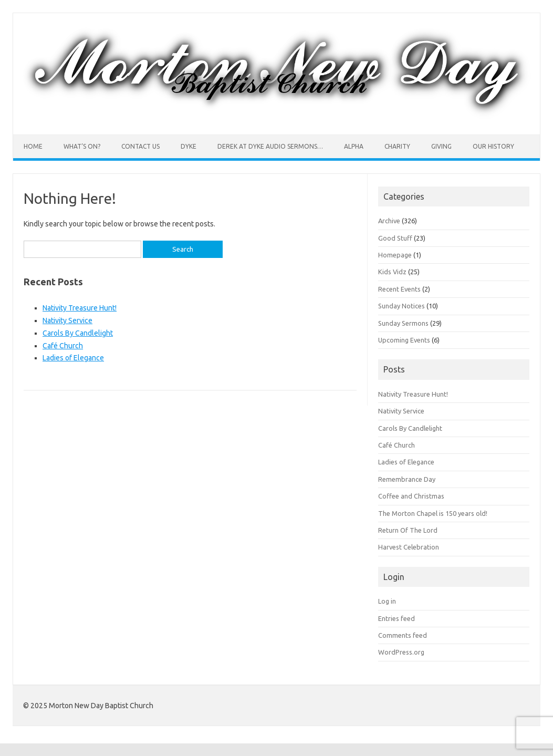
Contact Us (140, 146)
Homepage (395, 255)
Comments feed (403, 635)
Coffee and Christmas (411, 496)
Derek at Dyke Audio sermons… (270, 146)
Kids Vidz (392, 272)
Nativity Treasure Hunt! (80, 308)
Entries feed (397, 618)
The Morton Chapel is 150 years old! (433, 513)
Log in (387, 601)
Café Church (63, 346)
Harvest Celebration (409, 547)
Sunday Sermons (403, 323)
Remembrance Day (407, 479)
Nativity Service (67, 320)
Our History (493, 146)
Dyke (189, 146)
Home (33, 146)
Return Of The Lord (408, 530)
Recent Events (399, 289)
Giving (441, 146)
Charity (397, 146)
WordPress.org (401, 652)
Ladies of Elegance (73, 358)
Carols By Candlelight (78, 333)
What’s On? (82, 146)
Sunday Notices (401, 306)
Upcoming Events (404, 340)
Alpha (354, 146)
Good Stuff (395, 238)
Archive (389, 221)
